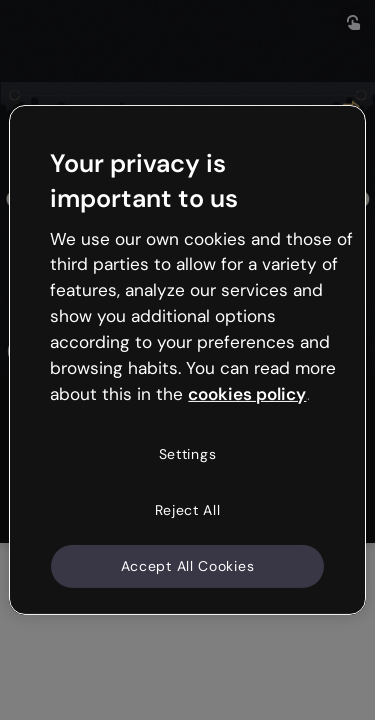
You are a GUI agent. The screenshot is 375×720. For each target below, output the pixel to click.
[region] (187, 360)
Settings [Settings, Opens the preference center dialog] (188, 454)
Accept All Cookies (188, 565)
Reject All (188, 510)
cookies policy (247, 393)
